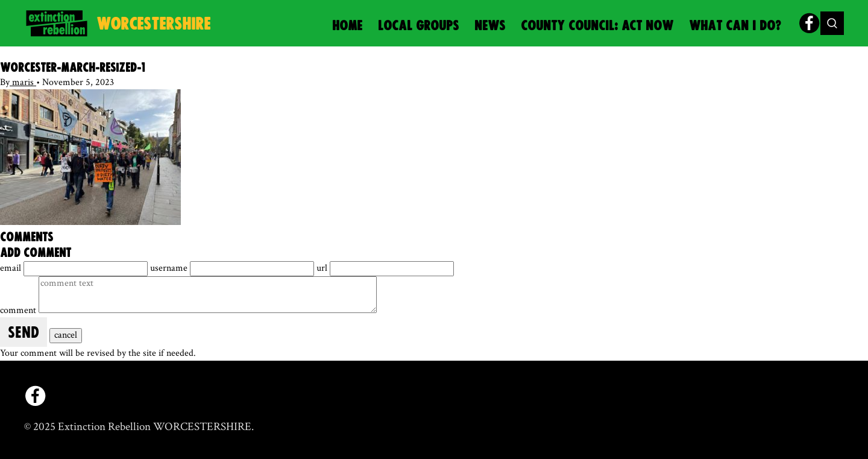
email (12, 268)
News (490, 26)
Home (347, 26)
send (24, 333)
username (170, 268)
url (323, 268)
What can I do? (735, 26)
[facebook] (809, 23)
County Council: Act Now (597, 26)
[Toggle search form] (832, 23)
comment (19, 310)
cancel (66, 335)
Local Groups (418, 26)
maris (23, 82)
